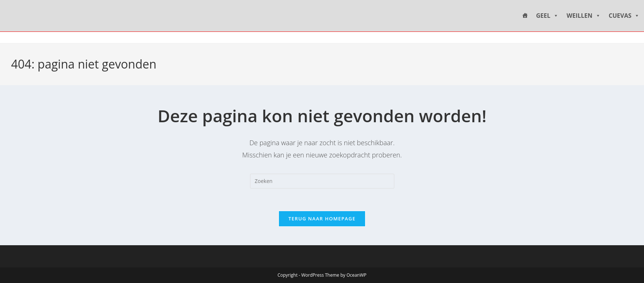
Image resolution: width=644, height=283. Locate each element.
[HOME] (525, 16)
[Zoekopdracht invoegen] (322, 181)
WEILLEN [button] (584, 16)
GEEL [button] (547, 16)
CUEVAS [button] (624, 16)
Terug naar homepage (322, 219)
